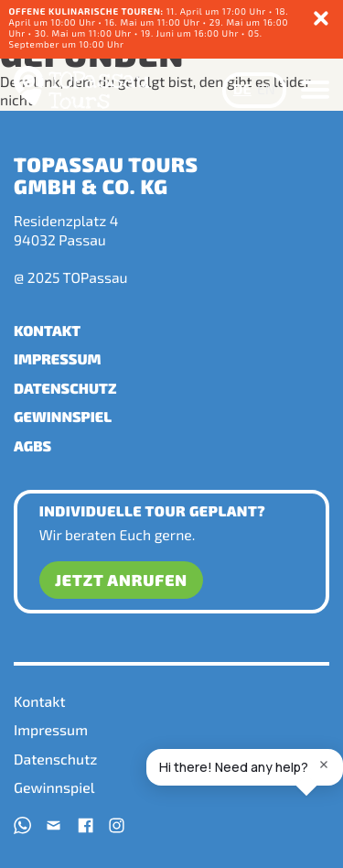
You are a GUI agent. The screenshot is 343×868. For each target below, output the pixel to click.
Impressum (58, 359)
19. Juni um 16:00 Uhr (191, 33)
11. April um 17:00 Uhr (138, 11)
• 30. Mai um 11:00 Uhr (81, 33)
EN (266, 89)
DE (242, 89)
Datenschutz (65, 389)
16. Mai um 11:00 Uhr (154, 22)
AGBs (32, 446)
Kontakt (47, 331)
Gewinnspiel (63, 417)
